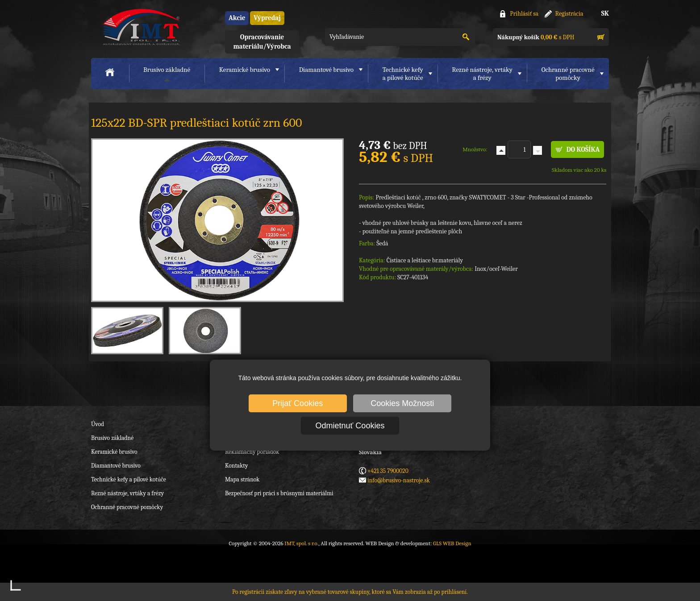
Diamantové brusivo (326, 70)
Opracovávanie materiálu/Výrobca (262, 42)
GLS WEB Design (452, 543)
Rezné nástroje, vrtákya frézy (482, 74)
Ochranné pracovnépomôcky (568, 74)
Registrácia (569, 14)
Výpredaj (267, 18)
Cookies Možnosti (402, 403)
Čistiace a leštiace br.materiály (425, 260)
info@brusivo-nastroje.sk (399, 480)
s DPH (536, 37)
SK (605, 13)
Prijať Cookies (298, 403)
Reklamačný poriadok (252, 452)
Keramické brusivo (245, 70)
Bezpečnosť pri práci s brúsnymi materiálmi (279, 493)
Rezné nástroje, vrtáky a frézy (127, 493)
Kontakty (236, 466)
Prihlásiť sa (524, 14)
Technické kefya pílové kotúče (403, 74)
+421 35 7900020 (388, 471)
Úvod (98, 424)
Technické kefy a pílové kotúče (129, 479)
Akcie (237, 18)
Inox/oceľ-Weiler (496, 269)
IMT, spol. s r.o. (140, 27)
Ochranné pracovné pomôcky (127, 507)
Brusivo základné (167, 70)
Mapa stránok (242, 479)
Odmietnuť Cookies (350, 426)
